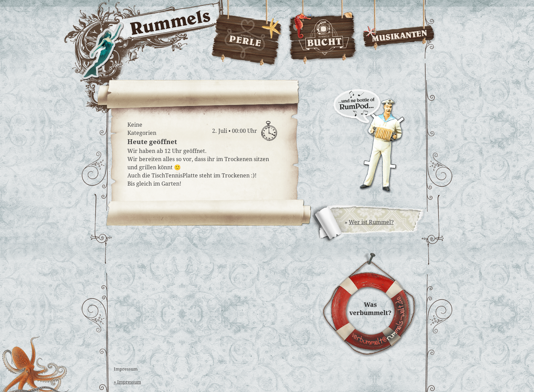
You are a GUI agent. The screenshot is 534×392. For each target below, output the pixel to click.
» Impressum (127, 382)
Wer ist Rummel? (371, 222)
